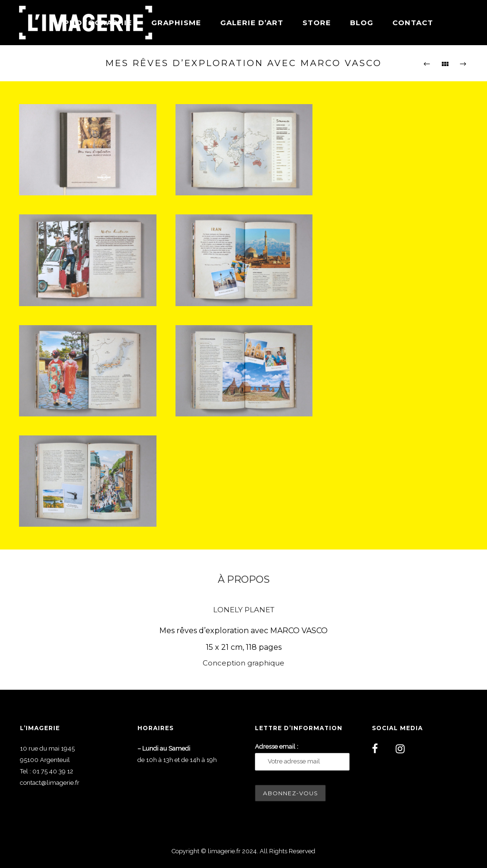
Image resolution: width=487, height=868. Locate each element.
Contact (413, 23)
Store (317, 23)
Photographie (98, 23)
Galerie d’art (252, 23)
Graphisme (176, 23)
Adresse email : (277, 747)
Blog (362, 23)
